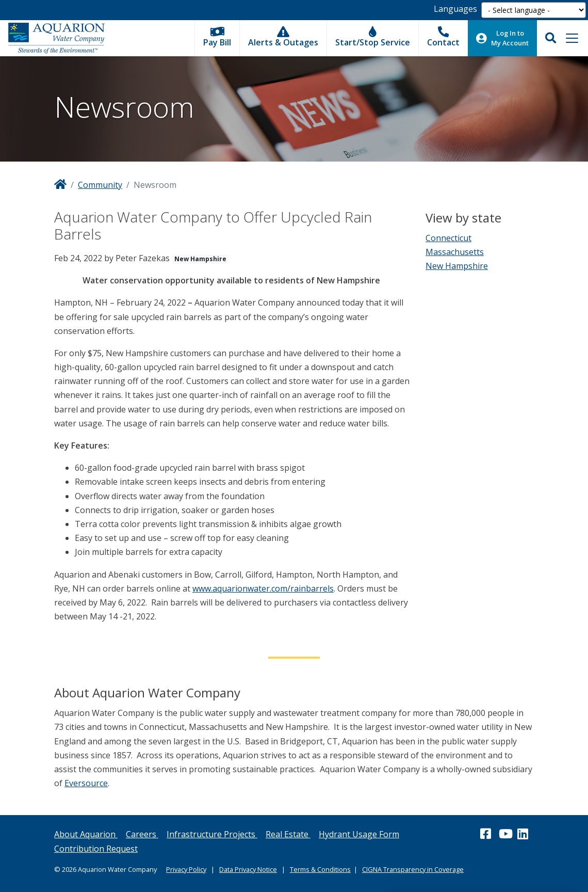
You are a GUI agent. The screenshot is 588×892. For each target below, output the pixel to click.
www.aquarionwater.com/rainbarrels (263, 588)
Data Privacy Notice (248, 869)
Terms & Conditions (320, 869)
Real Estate (288, 834)
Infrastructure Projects (212, 834)
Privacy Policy (186, 869)
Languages (455, 9)
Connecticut (448, 238)
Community (100, 185)
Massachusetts (455, 252)
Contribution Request (96, 849)
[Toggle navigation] (572, 38)
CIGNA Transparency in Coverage (413, 869)
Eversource (86, 783)
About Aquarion (86, 834)
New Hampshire (457, 266)
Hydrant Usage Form (359, 834)
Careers (142, 834)
